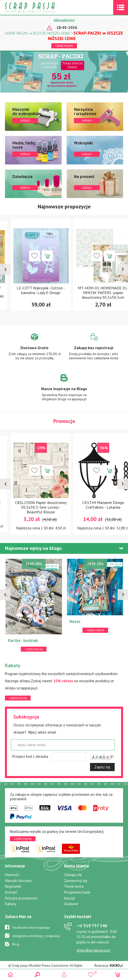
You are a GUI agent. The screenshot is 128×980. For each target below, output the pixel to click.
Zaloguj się (73, 875)
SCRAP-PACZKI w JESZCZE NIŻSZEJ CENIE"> (64, 36)
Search (37, 974)
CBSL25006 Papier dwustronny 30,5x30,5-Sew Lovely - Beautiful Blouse (95, 507)
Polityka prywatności (21, 898)
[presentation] (5, 269)
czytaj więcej (64, 46)
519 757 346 (92, 926)
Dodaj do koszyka (39, 256)
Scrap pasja (40, 8)
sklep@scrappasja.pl (93, 950)
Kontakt (11, 892)
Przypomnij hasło (77, 892)
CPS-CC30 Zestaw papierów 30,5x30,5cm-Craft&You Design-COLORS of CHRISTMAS (33, 293)
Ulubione (71, 904)
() (91, 972)
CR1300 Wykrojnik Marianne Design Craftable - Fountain (33, 505)
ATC (8, 621)
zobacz (33, 117)
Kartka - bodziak (81, 640)
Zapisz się (102, 767)
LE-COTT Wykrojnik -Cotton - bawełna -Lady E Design (95, 290)
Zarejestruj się (76, 881)
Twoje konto (74, 886)
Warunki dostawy (18, 881)
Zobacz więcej (35, 350)
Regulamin (13, 886)
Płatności (12, 875)
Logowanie (64, 974)
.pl (116, 966)
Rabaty (11, 904)
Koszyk (70, 898)
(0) (118, 974)
